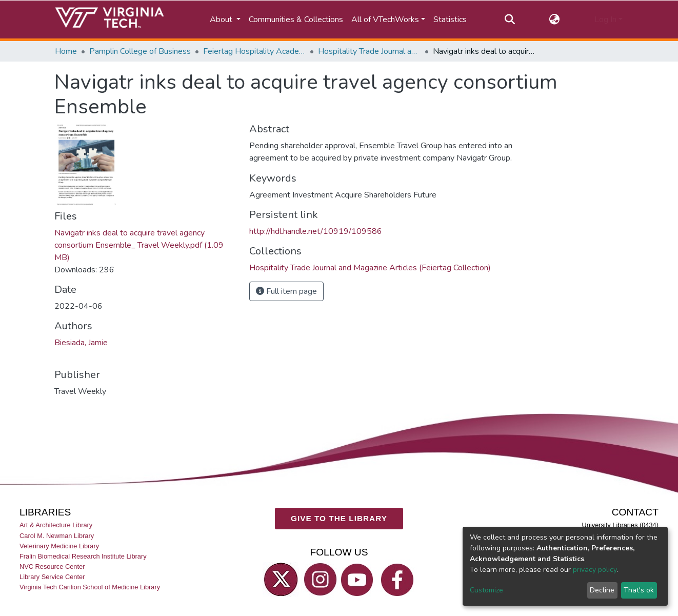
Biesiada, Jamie (81, 343)
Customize (486, 590)
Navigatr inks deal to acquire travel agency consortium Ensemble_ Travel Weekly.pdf (139, 245)
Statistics (450, 19)
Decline (602, 590)
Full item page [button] (286, 291)
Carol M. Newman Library (57, 535)
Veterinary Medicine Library (59, 545)
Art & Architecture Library (56, 525)
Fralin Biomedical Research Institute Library (83, 556)
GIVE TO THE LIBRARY (339, 518)
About (222, 19)
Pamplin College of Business (140, 51)
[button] (555, 19)
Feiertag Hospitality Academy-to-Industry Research (254, 51)
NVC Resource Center (52, 567)
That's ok (639, 590)
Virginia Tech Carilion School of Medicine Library (90, 587)
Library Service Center (52, 577)
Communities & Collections (296, 19)
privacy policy (595, 570)
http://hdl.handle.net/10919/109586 (316, 231)
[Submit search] (510, 19)
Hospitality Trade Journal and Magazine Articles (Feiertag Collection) (369, 51)
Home (66, 51)
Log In (605, 19)
